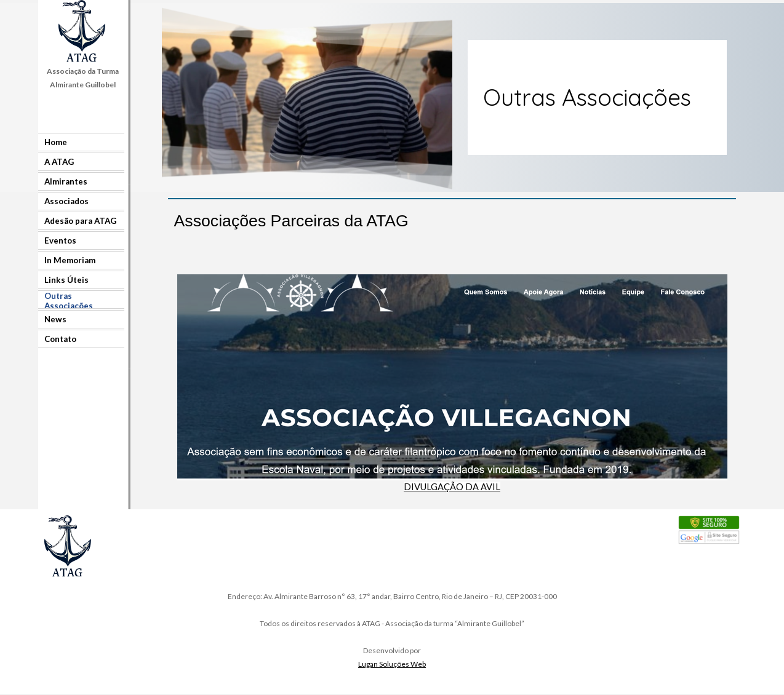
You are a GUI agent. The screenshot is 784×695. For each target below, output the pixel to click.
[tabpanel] (82, 77)
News (55, 319)
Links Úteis (66, 280)
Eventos (60, 240)
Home (56, 142)
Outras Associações (69, 301)
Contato (60, 339)
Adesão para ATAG (80, 221)
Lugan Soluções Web (392, 664)
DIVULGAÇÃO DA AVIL (452, 487)
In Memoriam (70, 260)
